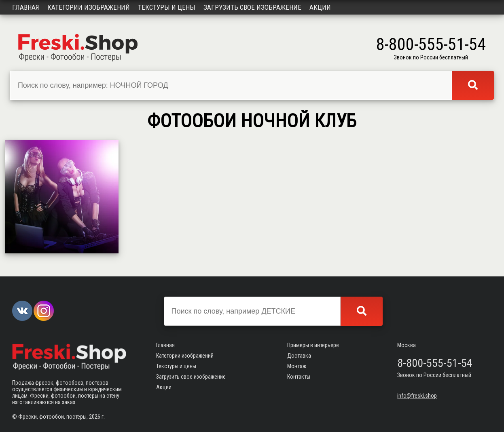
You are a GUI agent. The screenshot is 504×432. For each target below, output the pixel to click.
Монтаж (297, 366)
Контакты (299, 377)
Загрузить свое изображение (252, 7)
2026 (95, 417)
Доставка (299, 356)
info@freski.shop (417, 396)
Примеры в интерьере (313, 345)
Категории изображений (89, 7)
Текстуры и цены (167, 7)
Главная (26, 7)
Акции (320, 7)
